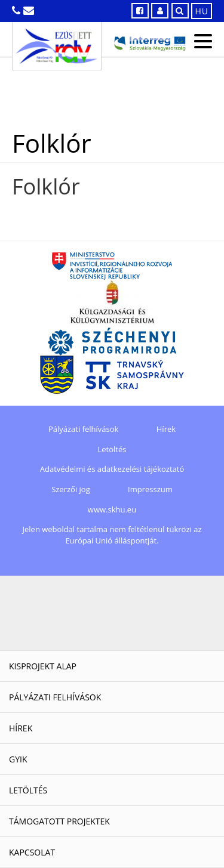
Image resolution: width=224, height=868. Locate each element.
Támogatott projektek (59, 821)
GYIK (18, 759)
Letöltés (112, 449)
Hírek (166, 429)
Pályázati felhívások (83, 429)
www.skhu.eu (112, 509)
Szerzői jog (71, 489)
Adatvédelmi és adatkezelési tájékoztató (112, 469)
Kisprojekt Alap (43, 666)
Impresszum (150, 489)
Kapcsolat (32, 852)
